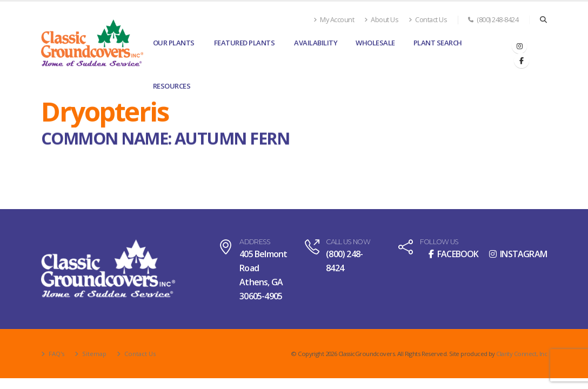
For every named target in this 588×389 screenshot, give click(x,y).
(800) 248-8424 (493, 20)
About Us (381, 20)
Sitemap (93, 354)
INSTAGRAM (518, 254)
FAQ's (56, 354)
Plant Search (438, 43)
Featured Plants (245, 43)
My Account (334, 20)
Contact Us (428, 20)
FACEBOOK (454, 254)
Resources (172, 86)
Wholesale (375, 43)
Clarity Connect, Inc (522, 354)
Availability (316, 43)
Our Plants (174, 43)
